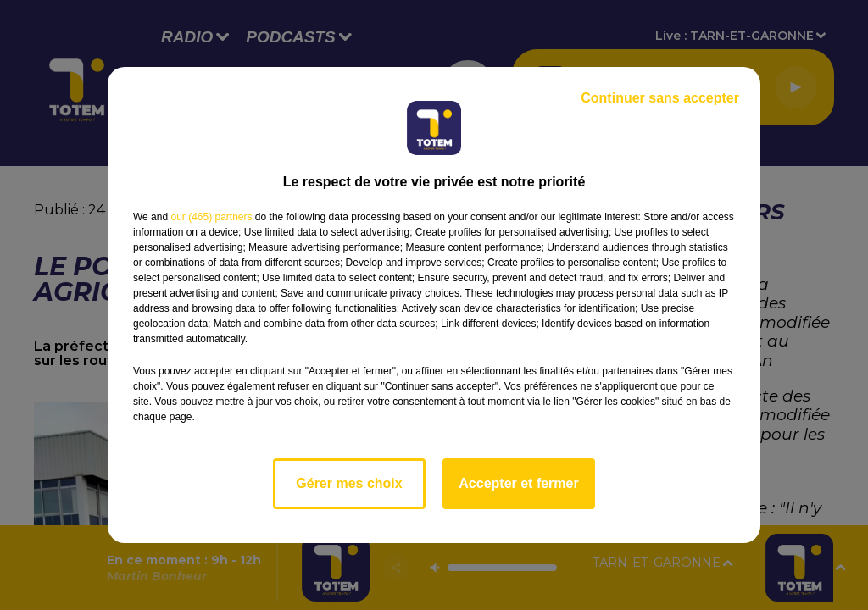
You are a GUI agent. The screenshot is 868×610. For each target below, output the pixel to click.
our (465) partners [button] (211, 217)
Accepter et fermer (518, 483)
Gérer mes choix (349, 483)
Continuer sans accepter (660, 98)
